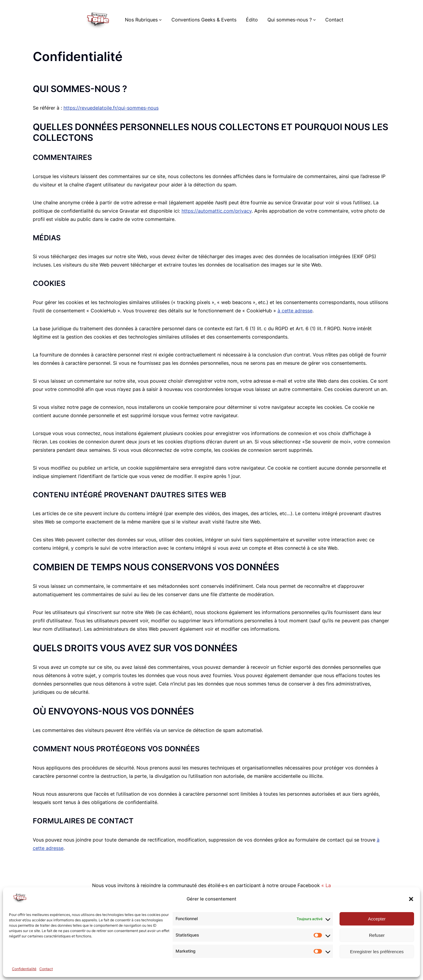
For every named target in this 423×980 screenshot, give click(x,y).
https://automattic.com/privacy (217, 211)
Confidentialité (24, 969)
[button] (411, 899)
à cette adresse (295, 311)
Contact (46, 969)
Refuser (377, 935)
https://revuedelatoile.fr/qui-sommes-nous (111, 108)
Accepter (377, 919)
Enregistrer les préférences (377, 952)
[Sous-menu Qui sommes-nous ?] (314, 20)
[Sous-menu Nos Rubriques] (160, 20)
